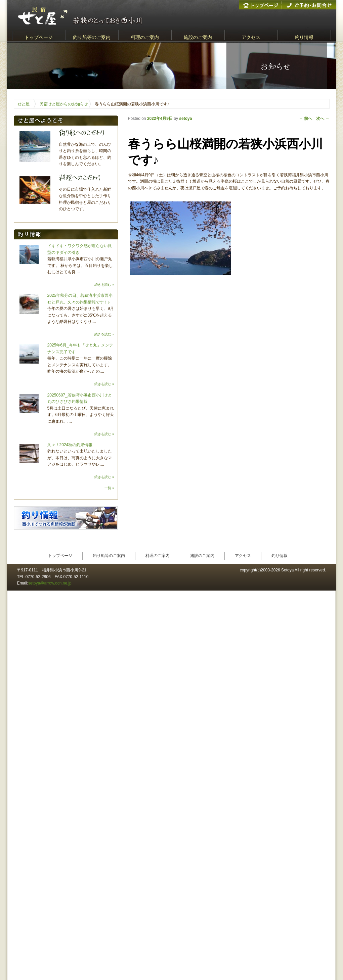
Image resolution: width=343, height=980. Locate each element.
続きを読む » (104, 285)
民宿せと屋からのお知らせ (64, 104)
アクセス (251, 37)
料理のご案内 (145, 37)
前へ (306, 119)
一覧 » (109, 488)
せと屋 (24, 104)
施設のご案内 (198, 37)
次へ (323, 119)
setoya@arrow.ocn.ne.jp (50, 583)
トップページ (39, 37)
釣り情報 (304, 37)
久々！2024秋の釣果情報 (70, 445)
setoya (185, 119)
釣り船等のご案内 (92, 37)
